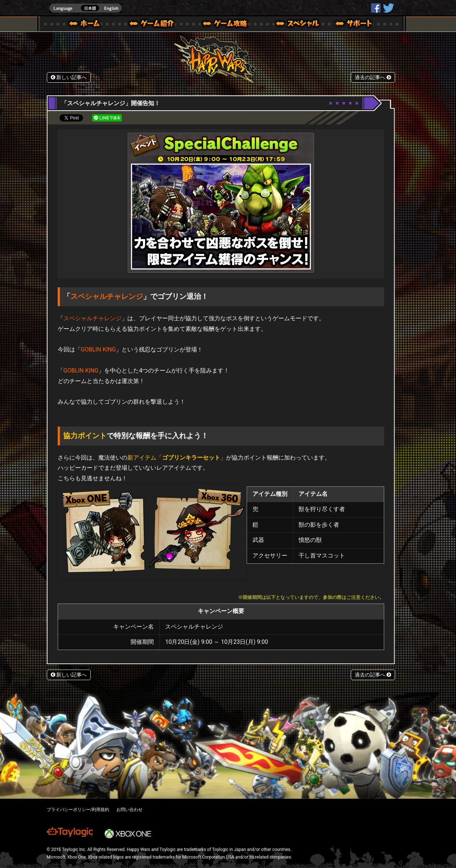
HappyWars (376, 8)
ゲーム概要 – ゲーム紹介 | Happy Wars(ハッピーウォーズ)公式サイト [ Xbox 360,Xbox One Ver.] (154, 25)
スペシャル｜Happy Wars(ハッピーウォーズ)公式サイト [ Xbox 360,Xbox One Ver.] (288, 25)
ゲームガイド (221, 25)
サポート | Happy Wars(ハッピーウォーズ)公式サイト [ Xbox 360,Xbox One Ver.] (354, 25)
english (86, 8)
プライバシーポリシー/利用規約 (78, 810)
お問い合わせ (130, 810)
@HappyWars (388, 8)
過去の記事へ (373, 77)
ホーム (87, 25)
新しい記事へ (69, 77)
